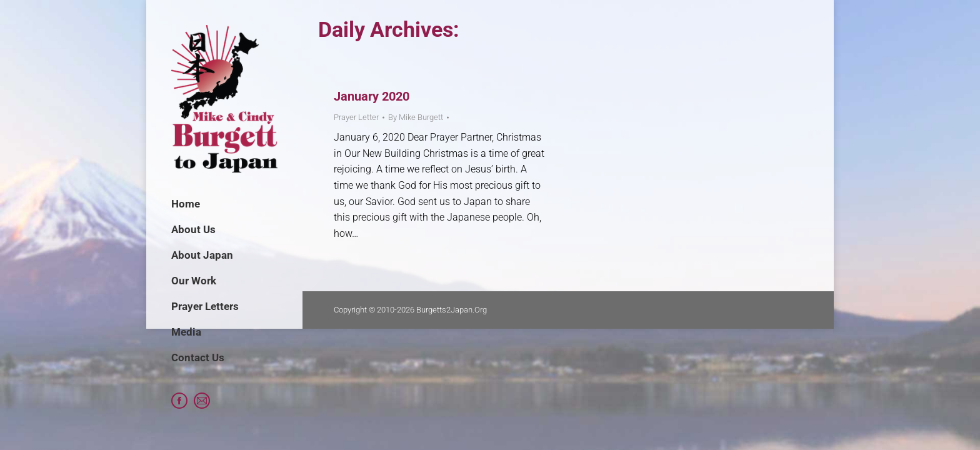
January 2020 (372, 96)
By (416, 117)
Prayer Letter (356, 117)
